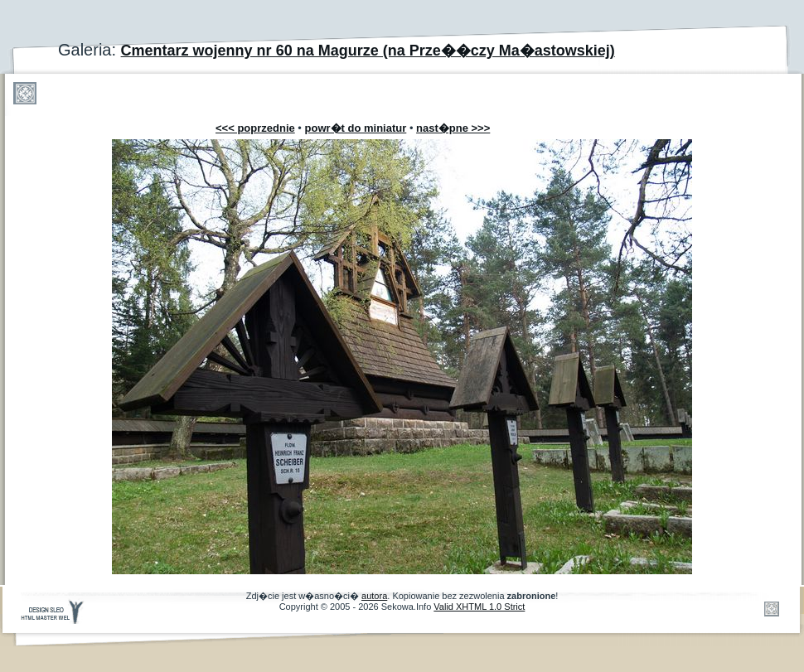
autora (374, 596)
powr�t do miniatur (356, 128)
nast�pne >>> (453, 128)
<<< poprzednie (255, 128)
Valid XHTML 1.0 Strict (479, 607)
